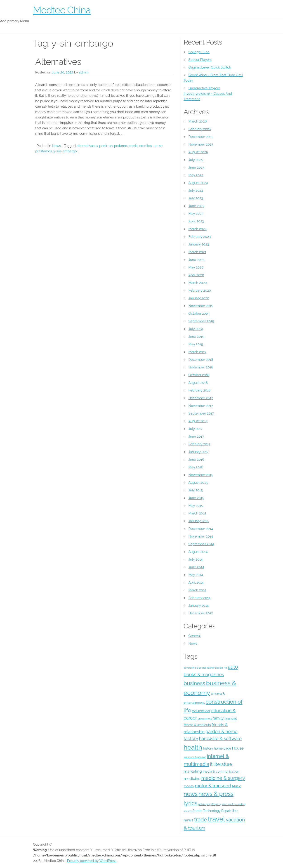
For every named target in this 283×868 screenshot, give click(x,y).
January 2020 (199, 298)
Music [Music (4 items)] (237, 786)
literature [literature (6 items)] (223, 764)
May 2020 (196, 267)
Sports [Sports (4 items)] (197, 811)
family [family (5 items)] (218, 718)
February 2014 (199, 598)
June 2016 (196, 460)
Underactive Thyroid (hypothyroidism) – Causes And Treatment (208, 94)
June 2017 (196, 436)
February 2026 (200, 129)
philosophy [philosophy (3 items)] (204, 804)
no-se (158, 146)
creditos (146, 146)
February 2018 (200, 390)
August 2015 (198, 483)
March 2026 (198, 121)
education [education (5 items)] (201, 711)
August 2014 (198, 552)
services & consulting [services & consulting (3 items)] (233, 804)
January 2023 (199, 244)
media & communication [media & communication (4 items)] (221, 771)
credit (133, 146)
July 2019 (196, 329)
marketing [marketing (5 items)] (193, 771)
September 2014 (201, 544)
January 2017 (199, 452)
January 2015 (199, 521)
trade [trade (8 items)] (200, 820)
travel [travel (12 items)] (217, 819)
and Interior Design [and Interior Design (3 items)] (212, 668)
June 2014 (196, 567)
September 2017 (201, 413)
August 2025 (198, 152)
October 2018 (199, 375)
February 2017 (199, 444)
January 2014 (199, 606)
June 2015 (196, 498)
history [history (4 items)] (208, 748)
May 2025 (196, 175)
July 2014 (196, 559)
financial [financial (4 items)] (231, 718)
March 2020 (198, 283)
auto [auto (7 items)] (233, 667)
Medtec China (62, 10)
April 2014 (196, 583)
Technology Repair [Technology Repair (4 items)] (217, 811)
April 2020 (196, 275)
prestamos (44, 151)
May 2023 (196, 214)
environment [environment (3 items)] (205, 719)
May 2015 (196, 506)
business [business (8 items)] (195, 683)
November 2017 (201, 406)
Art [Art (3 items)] (225, 668)
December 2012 (201, 613)
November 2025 (201, 144)
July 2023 (196, 198)
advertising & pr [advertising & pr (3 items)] (192, 668)
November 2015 (201, 475)
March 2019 (197, 352)
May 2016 (196, 467)
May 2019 (196, 344)
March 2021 (197, 252)
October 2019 (199, 314)
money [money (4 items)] (189, 786)
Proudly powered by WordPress (92, 861)
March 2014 (197, 590)
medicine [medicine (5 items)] (192, 778)
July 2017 (196, 429)
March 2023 (198, 229)
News (56, 146)
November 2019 (201, 306)
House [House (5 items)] (238, 748)
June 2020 (197, 260)
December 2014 (201, 529)
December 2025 (201, 137)
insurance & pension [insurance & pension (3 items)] (195, 757)
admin (84, 72)
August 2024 (198, 183)
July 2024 (196, 191)
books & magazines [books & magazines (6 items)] (204, 675)
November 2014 (201, 536)
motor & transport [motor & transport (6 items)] (213, 786)
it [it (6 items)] (211, 764)
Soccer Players (200, 60)
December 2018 (201, 360)
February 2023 (200, 237)
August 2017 (198, 421)
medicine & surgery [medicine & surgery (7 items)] (223, 778)
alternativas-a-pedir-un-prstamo (102, 146)
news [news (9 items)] (191, 794)
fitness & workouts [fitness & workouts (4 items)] (197, 725)
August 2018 (198, 383)
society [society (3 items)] (188, 811)
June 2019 (196, 337)
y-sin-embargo (65, 151)
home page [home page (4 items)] (223, 748)
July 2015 (196, 490)
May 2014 (196, 575)
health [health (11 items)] (193, 747)
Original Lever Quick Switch (210, 67)
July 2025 (196, 160)
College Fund (199, 52)
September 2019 (201, 321)
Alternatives (58, 62)
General (195, 636)
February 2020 (200, 290)
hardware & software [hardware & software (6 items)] (220, 738)
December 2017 (201, 398)
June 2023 (196, 206)
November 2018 (201, 367)
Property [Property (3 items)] (216, 804)
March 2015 (197, 513)
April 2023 (196, 221)
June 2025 (196, 167)
